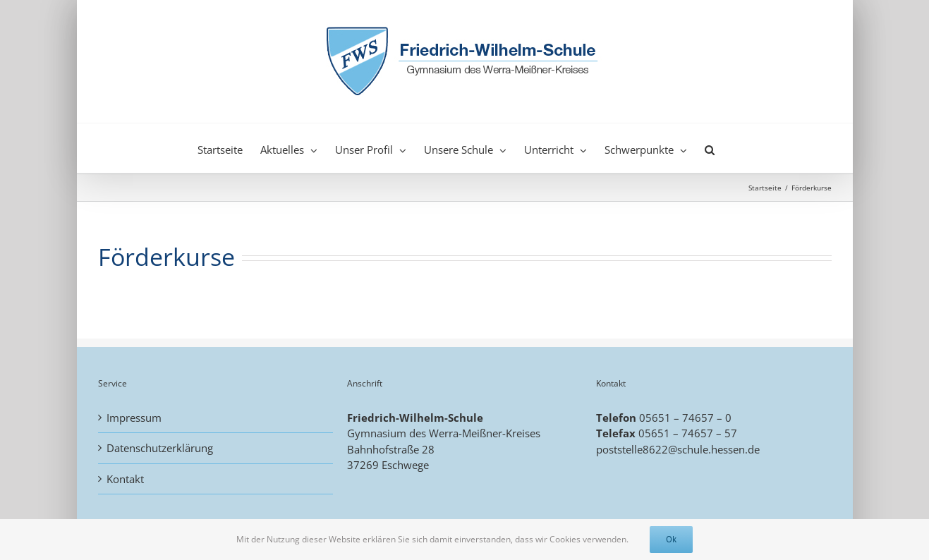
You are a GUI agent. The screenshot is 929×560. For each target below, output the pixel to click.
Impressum (134, 418)
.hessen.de (734, 449)
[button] (710, 148)
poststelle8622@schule (652, 449)
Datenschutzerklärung (160, 448)
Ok (671, 539)
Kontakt (125, 479)
